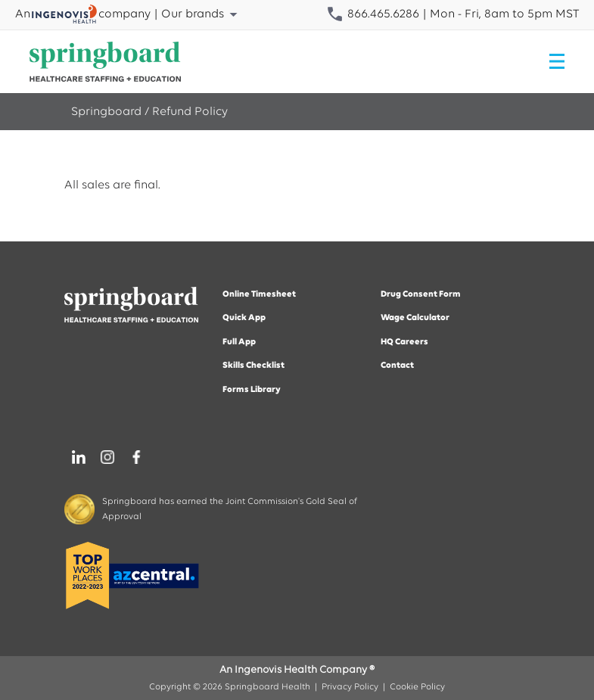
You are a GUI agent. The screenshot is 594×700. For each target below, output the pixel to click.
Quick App (244, 318)
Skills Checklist (253, 366)
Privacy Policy (350, 687)
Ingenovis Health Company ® (305, 670)
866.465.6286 (372, 14)
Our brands (202, 15)
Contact (397, 366)
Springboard (106, 112)
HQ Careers (404, 342)
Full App (239, 342)
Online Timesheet (259, 294)
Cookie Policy (417, 687)
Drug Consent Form (421, 294)
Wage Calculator (415, 318)
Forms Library (252, 390)
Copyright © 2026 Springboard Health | (235, 687)
